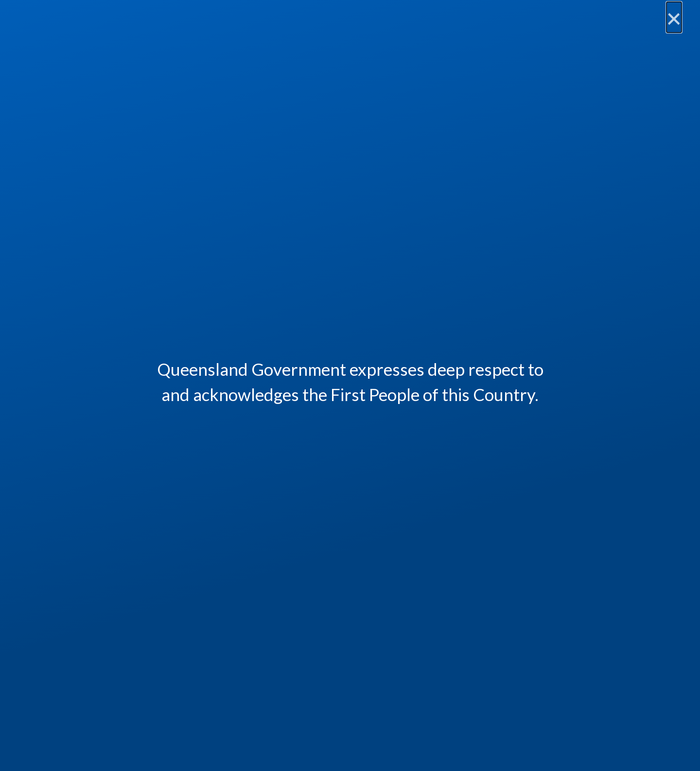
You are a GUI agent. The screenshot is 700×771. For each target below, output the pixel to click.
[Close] (674, 18)
